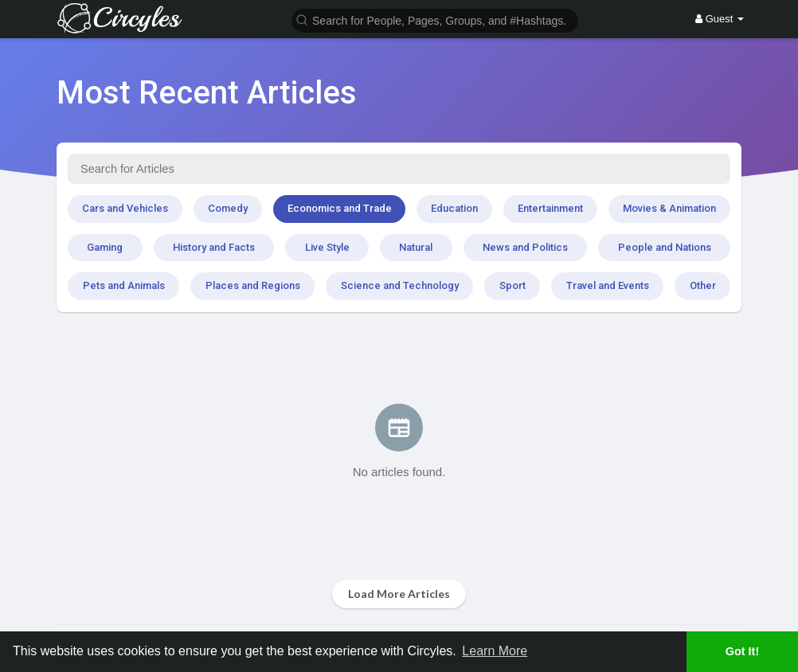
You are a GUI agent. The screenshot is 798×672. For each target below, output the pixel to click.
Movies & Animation (669, 208)
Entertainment (550, 208)
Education (454, 208)
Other (703, 285)
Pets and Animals (124, 285)
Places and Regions (253, 285)
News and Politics (525, 247)
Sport (512, 285)
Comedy (228, 208)
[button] (435, 20)
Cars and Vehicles (125, 208)
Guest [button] (720, 19)
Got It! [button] (742, 651)
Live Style (327, 247)
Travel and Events (608, 285)
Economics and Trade (340, 208)
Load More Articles (399, 594)
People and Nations (665, 247)
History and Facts (214, 247)
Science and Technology (400, 285)
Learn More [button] (495, 651)
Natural (416, 247)
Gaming (105, 247)
